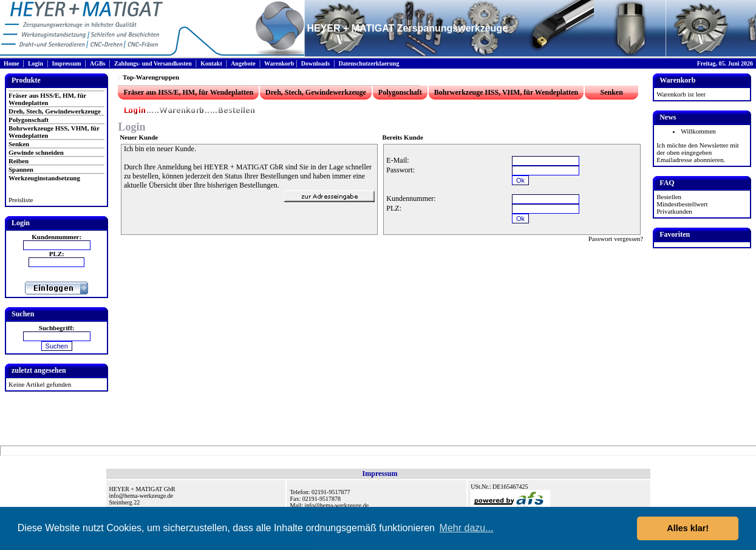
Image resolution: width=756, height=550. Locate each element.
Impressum (66, 63)
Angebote (243, 63)
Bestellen (669, 197)
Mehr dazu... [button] (467, 528)
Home (12, 63)
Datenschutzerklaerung (369, 63)
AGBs (98, 63)
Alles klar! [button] (688, 528)
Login (36, 63)
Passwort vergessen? (616, 239)
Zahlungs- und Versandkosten (153, 63)
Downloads (315, 63)
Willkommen (698, 131)
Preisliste (21, 200)
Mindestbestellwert (682, 204)
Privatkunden (674, 211)
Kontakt (211, 63)
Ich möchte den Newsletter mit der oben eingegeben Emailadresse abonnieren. (698, 152)
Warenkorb (279, 63)
